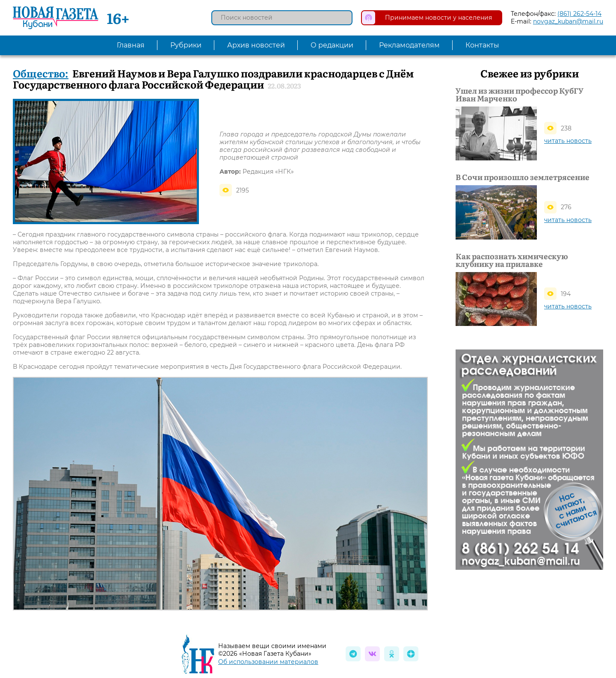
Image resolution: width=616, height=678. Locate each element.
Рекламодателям (409, 45)
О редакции (332, 45)
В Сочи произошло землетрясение (523, 177)
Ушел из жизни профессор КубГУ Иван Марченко (520, 95)
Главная (131, 45)
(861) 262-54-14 (579, 14)
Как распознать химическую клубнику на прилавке (512, 260)
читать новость (568, 141)
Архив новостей (256, 45)
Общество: (41, 73)
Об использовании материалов (268, 662)
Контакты (482, 45)
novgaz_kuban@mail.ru (568, 21)
